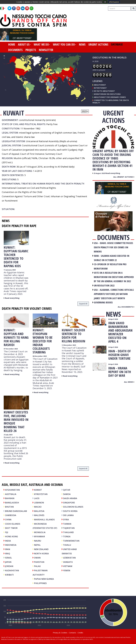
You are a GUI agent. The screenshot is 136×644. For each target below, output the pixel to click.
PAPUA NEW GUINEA (44, 579)
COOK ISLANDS (13, 524)
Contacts (72, 633)
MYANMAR (39, 536)
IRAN (8, 549)
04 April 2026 (113, 319)
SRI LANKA (68, 515)
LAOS (37, 498)
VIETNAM (68, 566)
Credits (80, 633)
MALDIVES (39, 515)
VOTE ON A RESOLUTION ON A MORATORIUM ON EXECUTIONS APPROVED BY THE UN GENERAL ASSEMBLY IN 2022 (114, 277)
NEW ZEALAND (41, 549)
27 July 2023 (8, 435)
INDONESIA (11, 545)
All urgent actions (124, 177)
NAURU (38, 541)
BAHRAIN (10, 498)
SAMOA (67, 494)
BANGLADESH (12, 503)
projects (31, 50)
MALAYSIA (39, 511)
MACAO (38, 507)
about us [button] (24, 44)
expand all (83, 304)
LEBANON (39, 503)
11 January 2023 (10, 270)
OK (105, 2)
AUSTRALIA (11, 494)
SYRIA (66, 520)
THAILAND (68, 532)
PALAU (37, 566)
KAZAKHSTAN (12, 570)
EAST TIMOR (11, 528)
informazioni (114, 2)
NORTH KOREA (41, 553)
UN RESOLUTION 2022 (104, 285)
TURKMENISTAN (71, 541)
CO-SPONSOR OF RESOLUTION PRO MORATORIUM (110, 266)
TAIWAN (67, 524)
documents (15, 50)
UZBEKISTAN (69, 558)
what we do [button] (42, 44)
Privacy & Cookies (60, 633)
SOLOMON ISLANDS (73, 507)
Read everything (12, 298)
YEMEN (67, 570)
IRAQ (8, 553)
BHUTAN (9, 507)
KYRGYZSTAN (41, 494)
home (12, 44)
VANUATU (68, 562)
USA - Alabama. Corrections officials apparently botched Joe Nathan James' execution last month (114, 294)
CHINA (8, 520)
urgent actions (98, 44)
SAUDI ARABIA (70, 498)
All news (129, 382)
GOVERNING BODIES (103, 302)
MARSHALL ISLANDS (44, 520)
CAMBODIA (11, 515)
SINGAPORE (69, 503)
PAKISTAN (39, 562)
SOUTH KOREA (70, 511)
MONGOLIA (40, 532)
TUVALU (67, 545)
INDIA (8, 541)
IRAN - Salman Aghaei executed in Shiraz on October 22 (112, 258)
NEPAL (37, 545)
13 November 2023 (69, 345)
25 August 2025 (100, 173)
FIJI (7, 532)
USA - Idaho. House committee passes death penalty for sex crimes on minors (113, 247)
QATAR (67, 490)
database (117, 44)
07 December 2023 (11, 349)
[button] (4, 8)
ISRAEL (8, 558)
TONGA (67, 536)
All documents (126, 307)
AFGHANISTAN (12, 490)
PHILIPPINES (40, 583)
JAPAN (8, 562)
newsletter (46, 50)
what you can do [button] (64, 44)
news (82, 44)
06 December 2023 (40, 356)
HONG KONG (11, 536)
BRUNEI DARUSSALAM (16, 511)
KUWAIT (38, 490)
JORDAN (9, 566)
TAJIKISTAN (69, 528)
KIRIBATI (9, 575)
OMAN (37, 558)
